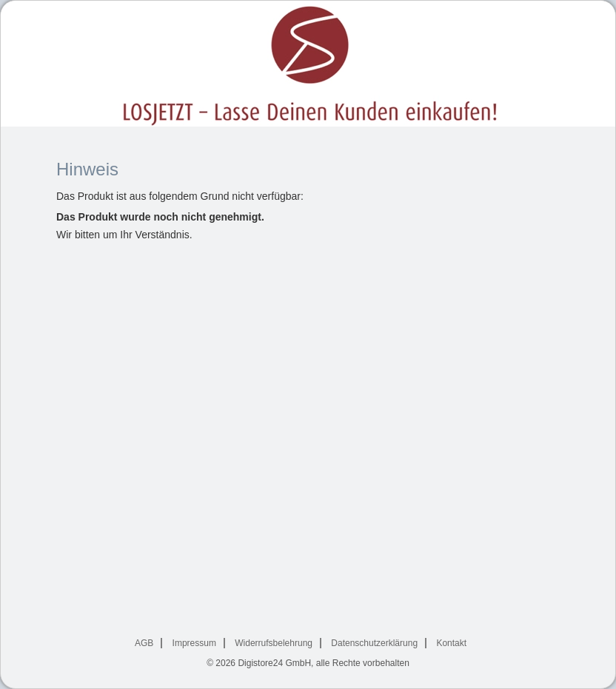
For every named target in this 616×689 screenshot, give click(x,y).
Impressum (194, 643)
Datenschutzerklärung (374, 643)
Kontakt (451, 643)
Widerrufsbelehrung (274, 643)
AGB (144, 643)
